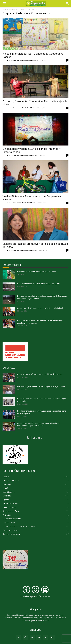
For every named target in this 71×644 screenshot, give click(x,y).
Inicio (4, 9)
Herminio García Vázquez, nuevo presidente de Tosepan (40, 374)
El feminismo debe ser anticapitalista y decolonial (37, 272)
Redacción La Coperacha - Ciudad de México (19, 60)
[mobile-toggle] (4, 3)
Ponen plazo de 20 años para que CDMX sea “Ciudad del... (41, 308)
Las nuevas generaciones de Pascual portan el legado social (41, 386)
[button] (67, 3)
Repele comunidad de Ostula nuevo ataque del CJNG (38, 284)
